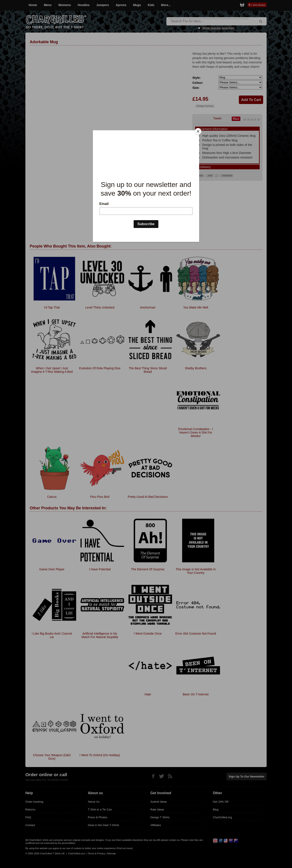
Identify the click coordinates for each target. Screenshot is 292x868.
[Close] (198, 131)
